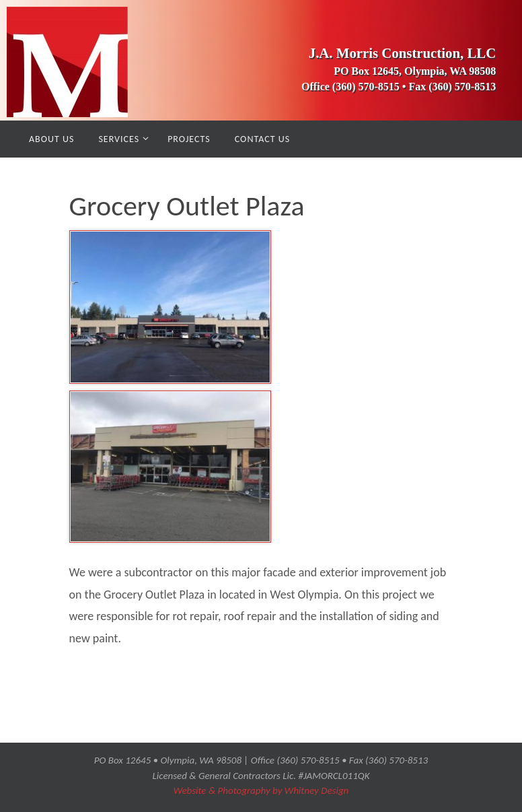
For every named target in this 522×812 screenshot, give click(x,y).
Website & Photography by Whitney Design (261, 790)
